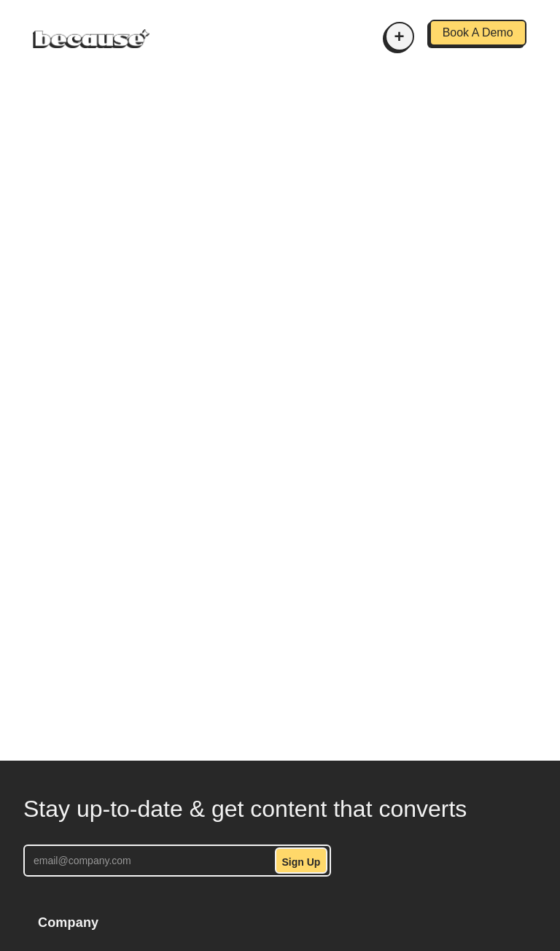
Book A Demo (478, 32)
